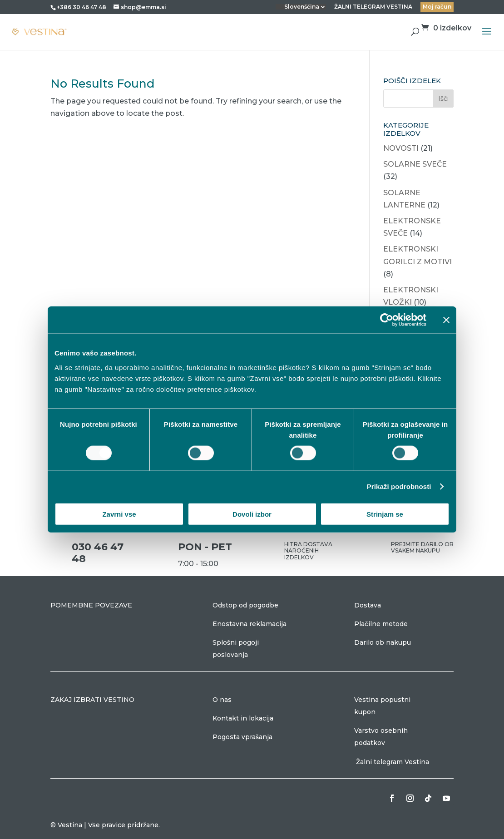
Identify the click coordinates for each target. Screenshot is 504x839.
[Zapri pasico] (446, 320)
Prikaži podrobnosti (399, 486)
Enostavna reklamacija (250, 624)
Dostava (368, 605)
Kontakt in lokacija (243, 718)
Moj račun (437, 7)
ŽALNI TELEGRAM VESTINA (373, 7)
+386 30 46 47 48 (82, 7)
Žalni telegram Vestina (393, 762)
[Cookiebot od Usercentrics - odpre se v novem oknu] (387, 320)
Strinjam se (385, 514)
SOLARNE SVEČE (415, 164)
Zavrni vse (119, 514)
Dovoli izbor (252, 514)
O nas (222, 700)
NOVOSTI (401, 148)
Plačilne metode (381, 624)
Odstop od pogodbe (245, 605)
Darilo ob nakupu (383, 642)
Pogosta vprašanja (242, 737)
